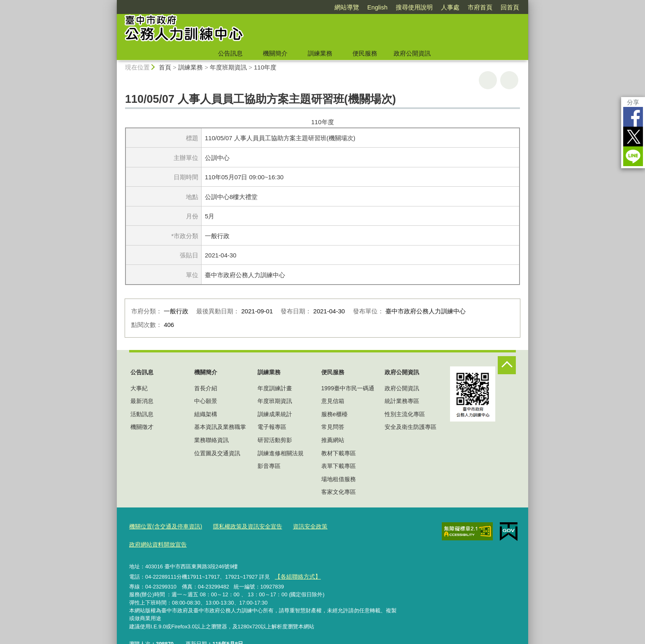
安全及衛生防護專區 (411, 427)
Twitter (633, 137)
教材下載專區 (339, 453)
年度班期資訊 (228, 67)
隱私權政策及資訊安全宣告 (240, 526)
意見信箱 (333, 401)
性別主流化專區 (405, 414)
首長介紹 (206, 388)
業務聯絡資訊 (211, 440)
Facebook (633, 117)
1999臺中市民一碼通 (348, 388)
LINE (633, 156)
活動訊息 (142, 414)
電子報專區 (272, 427)
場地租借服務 (339, 479)
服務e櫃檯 (334, 414)
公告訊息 (230, 53)
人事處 (450, 7)
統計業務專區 (402, 401)
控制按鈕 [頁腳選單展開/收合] (507, 365)
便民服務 (365, 53)
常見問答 (333, 427)
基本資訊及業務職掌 (220, 427)
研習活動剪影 (275, 440)
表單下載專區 (339, 466)
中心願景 (206, 401)
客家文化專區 (339, 492)
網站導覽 (347, 7)
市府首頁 (480, 7)
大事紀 (139, 388)
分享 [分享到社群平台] (633, 102)
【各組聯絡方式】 (296, 557)
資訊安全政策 (299, 526)
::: (113, 3)
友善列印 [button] (488, 80)
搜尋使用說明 (414, 7)
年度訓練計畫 (275, 388)
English (377, 7)
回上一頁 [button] (509, 80)
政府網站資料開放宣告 (353, 526)
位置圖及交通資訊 (217, 453)
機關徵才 (142, 427)
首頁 (165, 67)
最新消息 (142, 401)
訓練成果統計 (275, 414)
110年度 (265, 67)
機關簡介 (275, 53)
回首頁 (510, 7)
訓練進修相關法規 (281, 453)
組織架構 (206, 414)
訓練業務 (320, 53)
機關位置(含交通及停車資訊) (163, 526)
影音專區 (269, 466)
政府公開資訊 (412, 53)
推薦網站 (333, 440)
